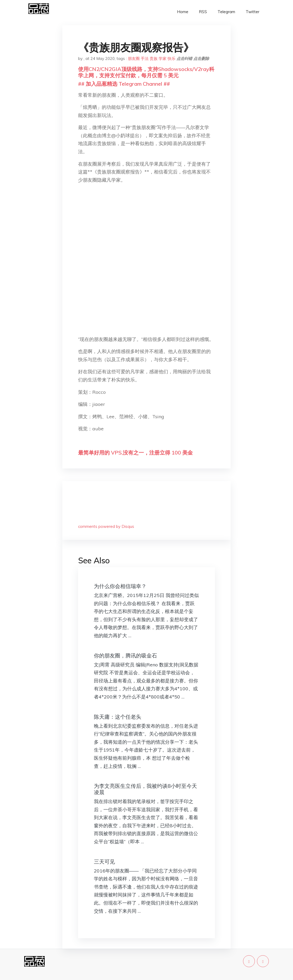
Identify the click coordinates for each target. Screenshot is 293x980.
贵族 (154, 58)
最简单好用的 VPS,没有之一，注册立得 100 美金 (135, 453)
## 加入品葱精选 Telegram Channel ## (124, 84)
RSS (203, 12)
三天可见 (104, 862)
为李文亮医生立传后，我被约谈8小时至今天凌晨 (145, 789)
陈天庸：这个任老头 (118, 717)
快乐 (171, 58)
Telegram (226, 12)
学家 (163, 58)
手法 (145, 58)
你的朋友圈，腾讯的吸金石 (125, 655)
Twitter (252, 12)
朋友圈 (134, 58)
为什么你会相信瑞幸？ (120, 586)
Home (183, 12)
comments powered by (106, 526)
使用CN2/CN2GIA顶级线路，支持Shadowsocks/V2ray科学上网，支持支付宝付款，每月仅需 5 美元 (146, 72)
